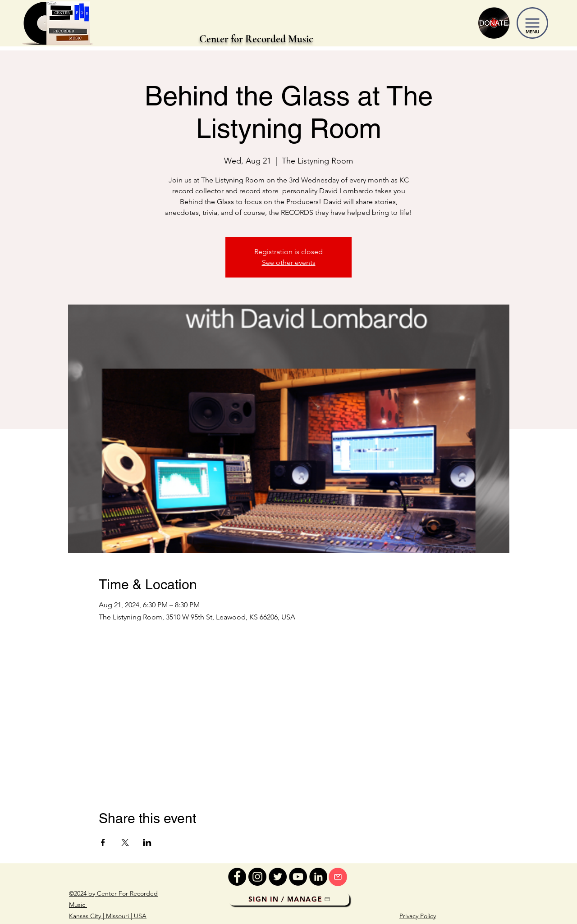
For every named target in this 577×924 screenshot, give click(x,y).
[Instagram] (257, 877)
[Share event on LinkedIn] (147, 842)
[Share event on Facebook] (103, 842)
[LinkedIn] (318, 877)
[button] (532, 23)
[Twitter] (278, 877)
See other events (289, 262)
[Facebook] (237, 877)
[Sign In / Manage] (289, 899)
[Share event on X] (125, 842)
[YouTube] (298, 877)
